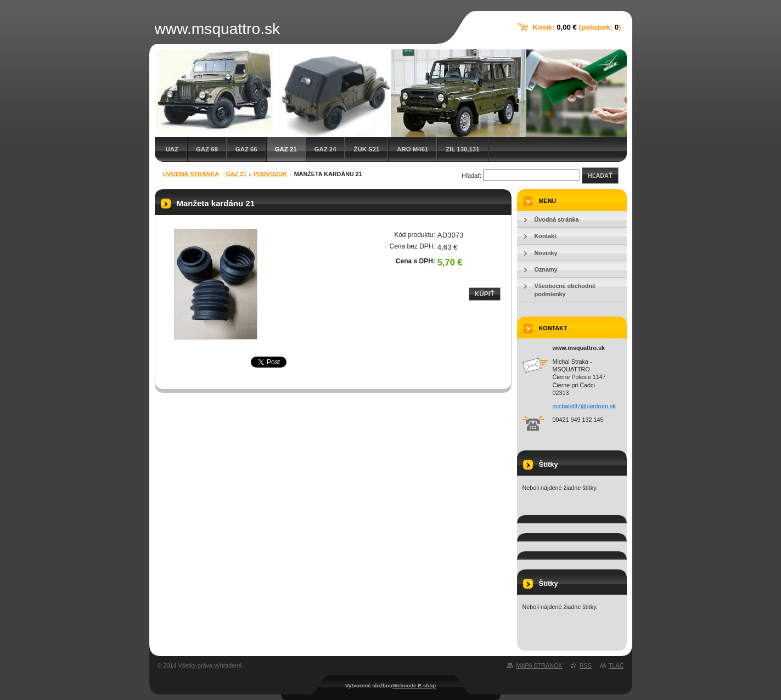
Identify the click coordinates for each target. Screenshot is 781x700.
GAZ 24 (325, 149)
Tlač (616, 665)
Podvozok (271, 174)
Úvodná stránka (191, 174)
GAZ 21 (286, 149)
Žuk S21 (366, 149)
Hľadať (600, 176)
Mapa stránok (539, 665)
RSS (586, 665)
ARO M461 (412, 149)
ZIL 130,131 (462, 149)
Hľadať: (471, 176)
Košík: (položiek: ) (577, 27)
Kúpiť (485, 294)
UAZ (172, 149)
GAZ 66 (246, 149)
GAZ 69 (207, 149)
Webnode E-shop (414, 685)
